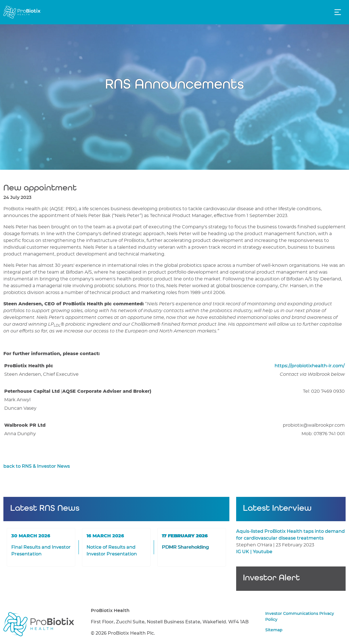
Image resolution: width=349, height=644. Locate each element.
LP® (57, 324)
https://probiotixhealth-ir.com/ (310, 366)
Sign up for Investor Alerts (291, 583)
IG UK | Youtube (254, 552)
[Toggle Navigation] (338, 12)
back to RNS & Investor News (37, 466)
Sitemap (274, 630)
